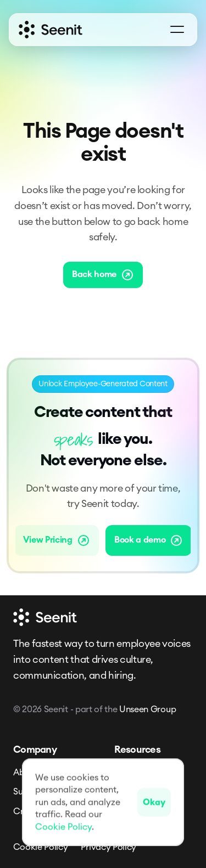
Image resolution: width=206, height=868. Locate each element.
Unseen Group (147, 709)
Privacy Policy (108, 847)
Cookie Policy (41, 847)
